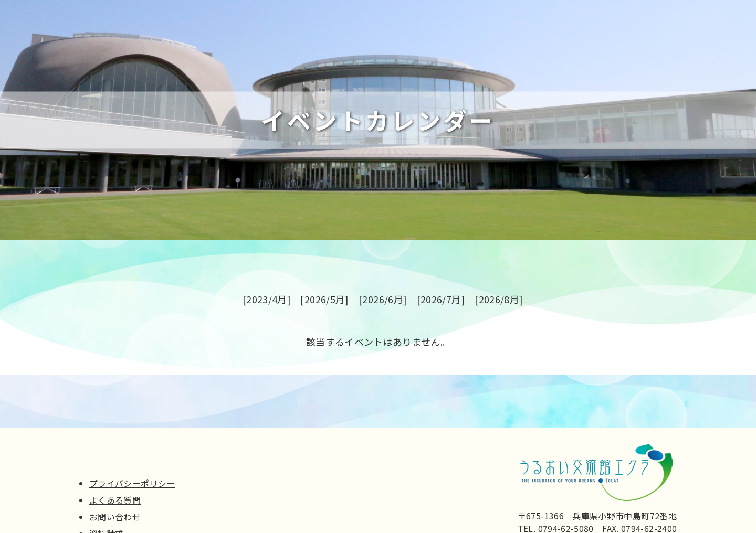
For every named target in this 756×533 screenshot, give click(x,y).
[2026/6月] (383, 301)
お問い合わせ (115, 517)
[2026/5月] (324, 301)
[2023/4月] (267, 301)
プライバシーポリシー (132, 483)
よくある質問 (115, 500)
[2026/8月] (499, 301)
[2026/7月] (441, 301)
